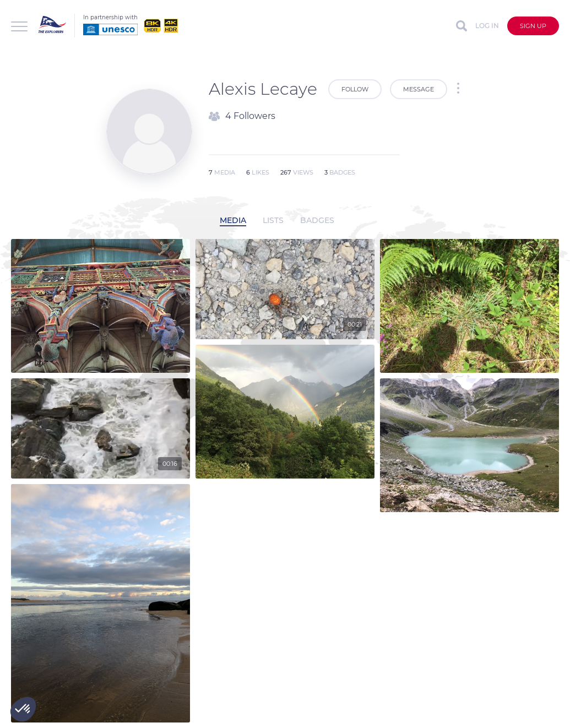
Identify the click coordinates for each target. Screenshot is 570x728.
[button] (23, 709)
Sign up (533, 26)
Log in (487, 26)
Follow (355, 89)
